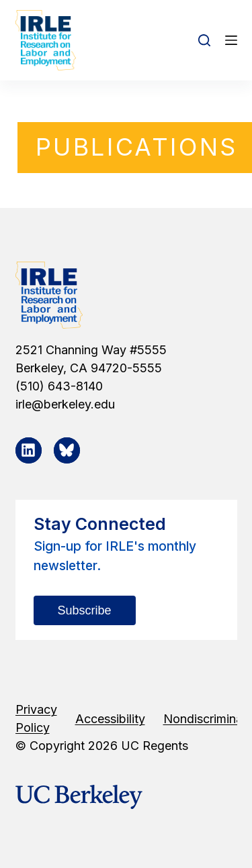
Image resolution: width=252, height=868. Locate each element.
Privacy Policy (36, 718)
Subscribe (85, 610)
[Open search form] (204, 40)
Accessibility (110, 719)
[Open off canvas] (231, 40)
